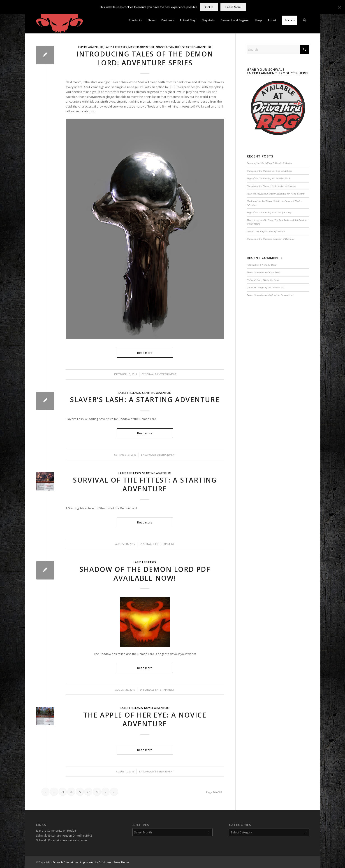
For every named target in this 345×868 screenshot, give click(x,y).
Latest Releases (116, 47)
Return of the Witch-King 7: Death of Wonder (270, 163)
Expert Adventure (91, 47)
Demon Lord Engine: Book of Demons (266, 231)
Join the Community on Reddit (56, 830)
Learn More (233, 7)
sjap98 (250, 287)
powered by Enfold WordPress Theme (106, 862)
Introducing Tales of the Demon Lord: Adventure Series (145, 58)
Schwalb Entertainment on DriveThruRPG (64, 835)
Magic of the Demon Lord (271, 287)
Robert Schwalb (255, 272)
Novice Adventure (168, 47)
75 (71, 792)
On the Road (270, 265)
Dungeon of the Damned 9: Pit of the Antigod (270, 171)
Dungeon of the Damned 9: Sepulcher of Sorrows (271, 186)
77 (88, 792)
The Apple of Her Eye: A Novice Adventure (145, 719)
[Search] (304, 20)
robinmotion (253, 265)
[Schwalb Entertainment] (59, 20)
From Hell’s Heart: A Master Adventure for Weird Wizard (275, 194)
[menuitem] (135, 20)
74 (63, 792)
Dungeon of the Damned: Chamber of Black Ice (271, 239)
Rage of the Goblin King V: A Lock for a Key (269, 212)
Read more (145, 433)
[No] (339, 7)
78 (97, 792)
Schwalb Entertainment (160, 455)
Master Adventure (141, 47)
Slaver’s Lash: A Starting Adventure (145, 400)
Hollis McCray (254, 280)
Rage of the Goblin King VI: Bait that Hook (269, 178)
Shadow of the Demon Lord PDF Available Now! (145, 574)
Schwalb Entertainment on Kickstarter (62, 840)
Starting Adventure (197, 47)
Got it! (209, 7)
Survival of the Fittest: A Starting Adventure (145, 484)
